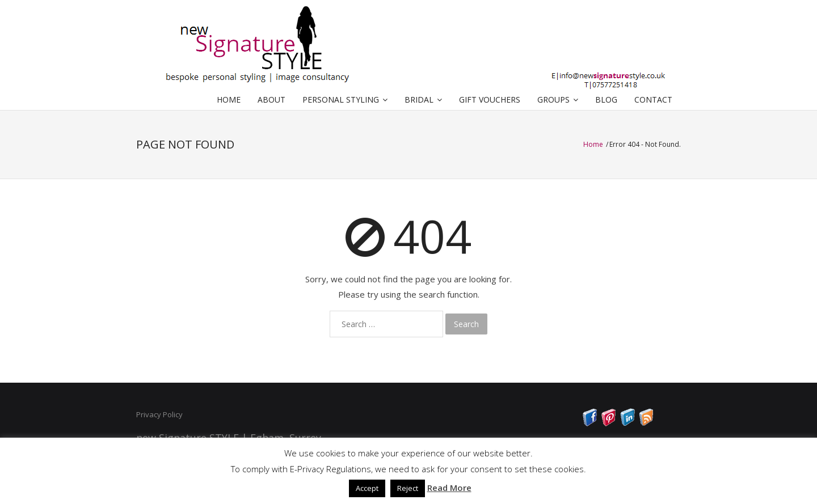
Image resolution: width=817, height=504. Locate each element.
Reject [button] (408, 488)
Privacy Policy (159, 414)
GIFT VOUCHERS (490, 99)
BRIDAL (419, 99)
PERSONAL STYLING (341, 99)
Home (594, 144)
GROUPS (553, 99)
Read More (449, 488)
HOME (229, 99)
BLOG (606, 99)
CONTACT (653, 99)
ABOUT (271, 99)
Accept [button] (367, 488)
